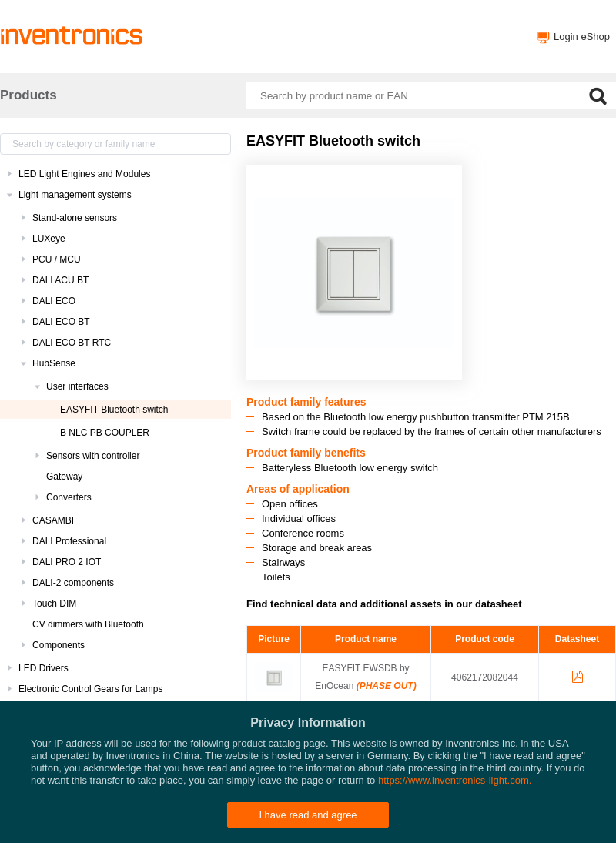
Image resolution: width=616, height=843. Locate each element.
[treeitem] (115, 174)
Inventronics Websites (271, 824)
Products (28, 95)
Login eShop (582, 37)
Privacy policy (355, 824)
